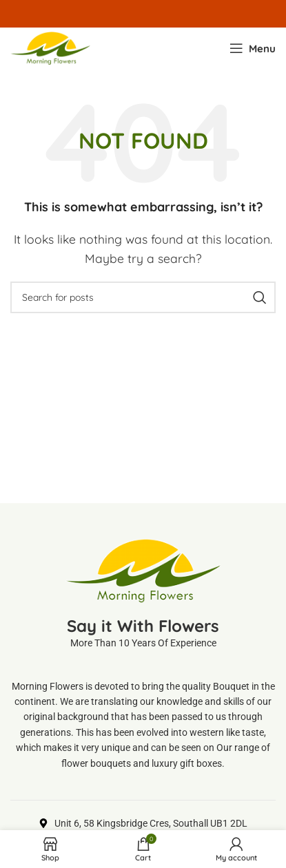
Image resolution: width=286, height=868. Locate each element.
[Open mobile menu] (253, 48)
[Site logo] (50, 47)
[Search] (143, 297)
